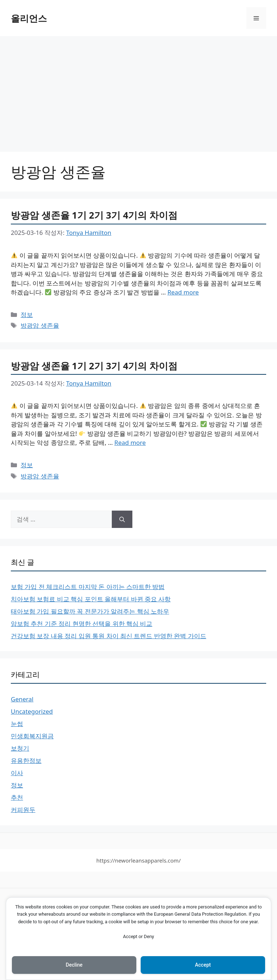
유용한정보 (26, 760)
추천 (17, 797)
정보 (27, 315)
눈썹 (17, 724)
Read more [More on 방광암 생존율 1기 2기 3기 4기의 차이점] (183, 292)
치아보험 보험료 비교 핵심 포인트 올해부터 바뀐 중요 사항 (91, 599)
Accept (203, 965)
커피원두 (23, 810)
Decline (74, 965)
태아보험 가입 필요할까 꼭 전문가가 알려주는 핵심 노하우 (90, 611)
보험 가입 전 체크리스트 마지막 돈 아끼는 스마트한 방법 (88, 587)
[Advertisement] (138, 90)
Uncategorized (32, 711)
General (22, 699)
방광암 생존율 (40, 325)
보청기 (20, 748)
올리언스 (29, 18)
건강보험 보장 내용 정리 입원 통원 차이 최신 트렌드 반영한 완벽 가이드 (109, 636)
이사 (17, 773)
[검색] (122, 519)
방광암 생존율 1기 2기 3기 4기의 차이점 (94, 215)
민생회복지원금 (32, 736)
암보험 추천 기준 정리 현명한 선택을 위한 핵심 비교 (82, 624)
